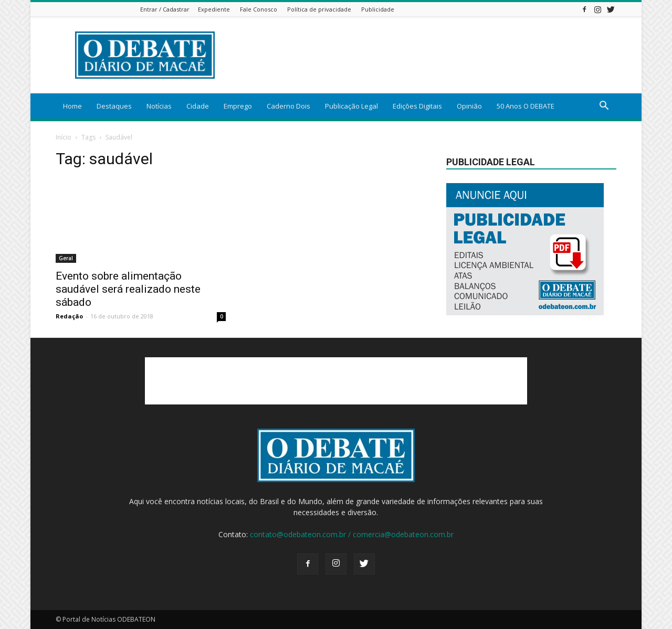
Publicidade (378, 9)
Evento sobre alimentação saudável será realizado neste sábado (128, 289)
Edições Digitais (417, 106)
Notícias (159, 106)
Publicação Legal (351, 106)
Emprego (238, 106)
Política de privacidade (319, 9)
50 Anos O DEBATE (526, 106)
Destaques (114, 106)
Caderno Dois (288, 106)
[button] (604, 107)
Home (72, 106)
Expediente (214, 9)
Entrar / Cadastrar (165, 9)
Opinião (469, 106)
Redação (69, 316)
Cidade (198, 106)
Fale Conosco (259, 9)
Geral (66, 258)
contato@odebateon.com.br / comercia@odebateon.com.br (352, 534)
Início (64, 137)
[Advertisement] (425, 55)
